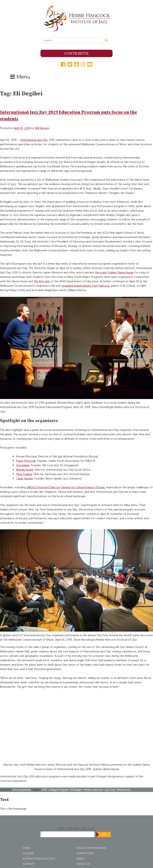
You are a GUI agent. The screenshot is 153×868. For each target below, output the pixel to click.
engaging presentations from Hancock (86, 286)
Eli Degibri (76, 790)
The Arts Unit (42, 281)
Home (26, 848)
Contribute (76, 54)
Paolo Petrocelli (26, 461)
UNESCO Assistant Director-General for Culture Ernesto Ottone (66, 487)
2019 (44, 790)
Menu (23, 77)
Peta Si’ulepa (24, 474)
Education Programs (91, 848)
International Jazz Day (34, 140)
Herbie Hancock (94, 790)
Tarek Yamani (24, 479)
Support (29, 864)
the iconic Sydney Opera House (114, 273)
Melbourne (124, 790)
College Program (59, 790)
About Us (83, 864)
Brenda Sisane (25, 470)
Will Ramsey (42, 128)
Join (104, 834)
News (80, 859)
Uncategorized (22, 790)
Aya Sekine (23, 465)
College (28, 853)
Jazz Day (110, 790)
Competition (85, 853)
